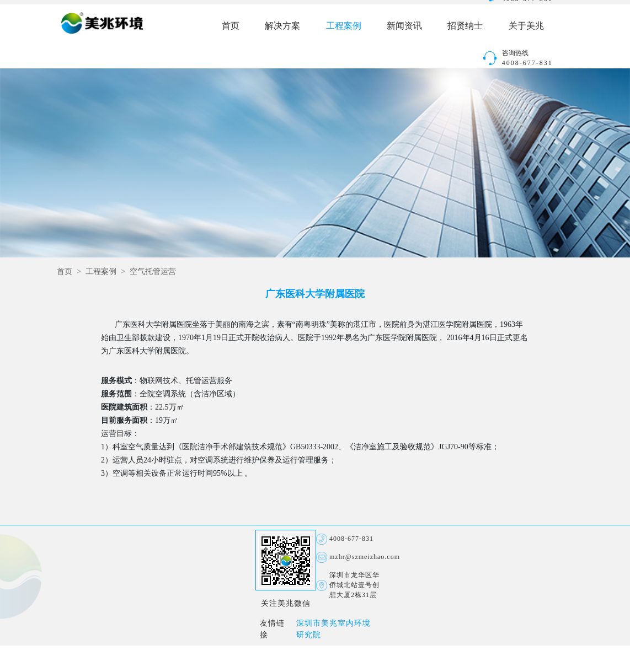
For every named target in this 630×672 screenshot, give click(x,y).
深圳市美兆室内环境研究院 (333, 630)
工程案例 (344, 26)
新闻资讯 (404, 26)
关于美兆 (526, 26)
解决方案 (282, 26)
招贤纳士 (465, 26)
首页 (231, 26)
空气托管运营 (153, 272)
